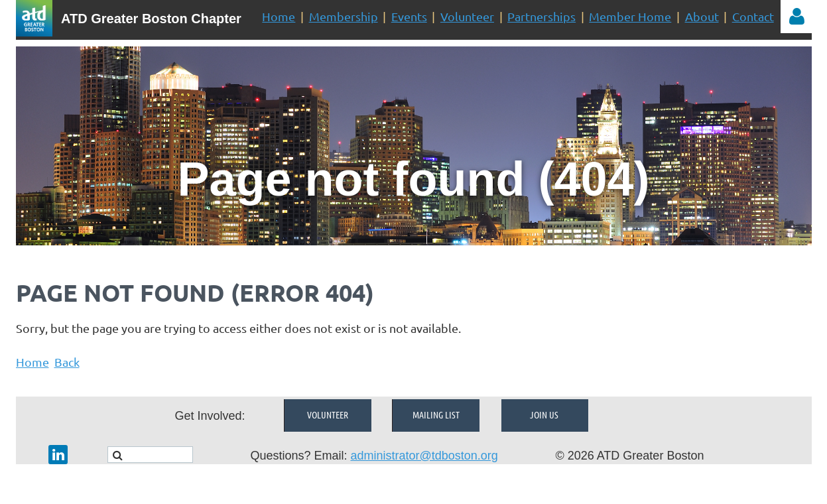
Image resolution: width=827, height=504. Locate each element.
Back (67, 362)
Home (279, 16)
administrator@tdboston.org (424, 456)
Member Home (630, 16)
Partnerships (541, 16)
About (702, 16)
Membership (344, 16)
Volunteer (467, 16)
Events (409, 16)
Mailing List (436, 414)
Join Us (544, 414)
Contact (753, 16)
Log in (797, 17)
